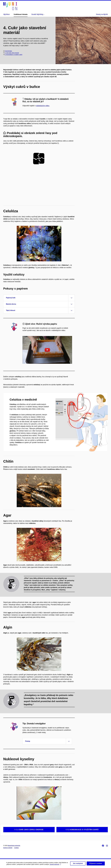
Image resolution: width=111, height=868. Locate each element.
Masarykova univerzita (14, 846)
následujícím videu (43, 106)
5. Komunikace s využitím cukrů (13, 55)
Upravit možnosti (55, 865)
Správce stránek (8, 848)
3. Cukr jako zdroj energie (12, 53)
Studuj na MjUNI (102, 14)
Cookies (16, 848)
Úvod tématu (8, 51)
